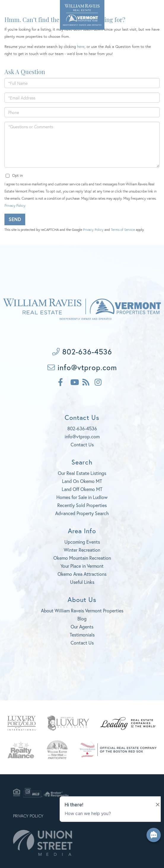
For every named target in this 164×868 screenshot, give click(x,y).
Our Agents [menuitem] (82, 627)
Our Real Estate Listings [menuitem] (82, 473)
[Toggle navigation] (152, 10)
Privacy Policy (15, 205)
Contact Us (82, 444)
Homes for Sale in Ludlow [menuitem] (82, 497)
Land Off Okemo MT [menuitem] (82, 489)
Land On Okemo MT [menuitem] (82, 481)
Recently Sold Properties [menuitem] (82, 505)
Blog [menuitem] (82, 618)
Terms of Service (123, 230)
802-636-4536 (17, 9)
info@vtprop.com (82, 367)
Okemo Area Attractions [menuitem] (82, 574)
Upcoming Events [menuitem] (82, 542)
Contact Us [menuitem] (82, 643)
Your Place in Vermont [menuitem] (82, 566)
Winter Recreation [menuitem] (82, 550)
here (81, 47)
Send (15, 219)
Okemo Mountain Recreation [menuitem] (82, 558)
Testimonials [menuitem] (82, 635)
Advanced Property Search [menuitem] (82, 513)
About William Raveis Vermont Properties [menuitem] (82, 610)
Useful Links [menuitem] (82, 582)
